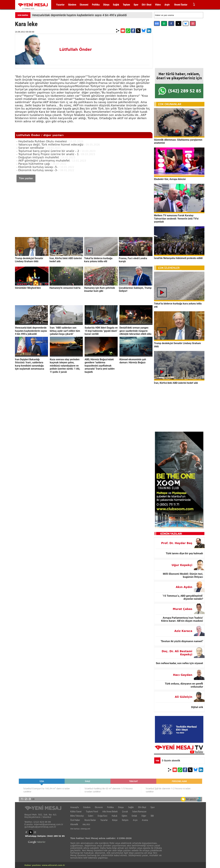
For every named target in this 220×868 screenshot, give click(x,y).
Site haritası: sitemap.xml (80, 829)
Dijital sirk (197, 707)
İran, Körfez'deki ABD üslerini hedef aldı (176, 383)
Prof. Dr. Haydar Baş (177, 543)
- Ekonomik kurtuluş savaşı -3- (37, 170)
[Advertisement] (84, 207)
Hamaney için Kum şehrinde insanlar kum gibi (100, 289)
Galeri (91, 816)
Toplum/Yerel (92, 812)
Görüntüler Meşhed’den (28, 288)
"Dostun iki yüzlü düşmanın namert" (182, 641)
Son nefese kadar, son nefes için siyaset (179, 663)
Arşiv (167, 5)
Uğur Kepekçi (182, 565)
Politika (96, 5)
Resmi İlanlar (181, 5)
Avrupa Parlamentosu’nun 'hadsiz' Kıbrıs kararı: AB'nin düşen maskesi (182, 619)
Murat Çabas (183, 609)
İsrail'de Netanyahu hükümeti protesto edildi (178, 258)
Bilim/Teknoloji (77, 816)
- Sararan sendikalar (31, 148)
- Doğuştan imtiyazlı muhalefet (38, 157)
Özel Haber (75, 820)
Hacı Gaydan (183, 675)
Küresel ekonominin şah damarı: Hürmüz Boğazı (133, 361)
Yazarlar (60, 5)
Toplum (126, 5)
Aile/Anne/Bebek (110, 812)
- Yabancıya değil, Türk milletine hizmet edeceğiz (50, 145)
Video (158, 5)
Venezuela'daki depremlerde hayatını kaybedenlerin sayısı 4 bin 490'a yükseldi (79, 15)
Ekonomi (84, 5)
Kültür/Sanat (76, 812)
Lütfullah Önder (76, 50)
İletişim (125, 820)
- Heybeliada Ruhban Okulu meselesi (42, 141)
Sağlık (116, 5)
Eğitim (124, 816)
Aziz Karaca (183, 631)
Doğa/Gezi (102, 816)
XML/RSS (86, 824)
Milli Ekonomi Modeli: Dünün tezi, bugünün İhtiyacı (183, 575)
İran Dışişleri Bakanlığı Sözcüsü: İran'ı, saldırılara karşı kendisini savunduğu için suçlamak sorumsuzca (30, 364)
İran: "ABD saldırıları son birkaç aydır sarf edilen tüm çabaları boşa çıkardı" (65, 331)
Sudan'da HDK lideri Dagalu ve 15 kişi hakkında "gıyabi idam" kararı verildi (101, 331)
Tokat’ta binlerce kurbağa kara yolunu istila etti (98, 260)
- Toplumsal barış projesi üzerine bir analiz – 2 (48, 151)
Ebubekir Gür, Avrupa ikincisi (170, 179)
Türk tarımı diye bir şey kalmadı (184, 553)
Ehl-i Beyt (147, 5)
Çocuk (125, 812)
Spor (136, 5)
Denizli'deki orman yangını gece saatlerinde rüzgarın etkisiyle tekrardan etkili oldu (135, 331)
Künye (115, 820)
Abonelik (74, 824)
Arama (145, 820)
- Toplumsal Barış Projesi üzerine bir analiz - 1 (48, 154)
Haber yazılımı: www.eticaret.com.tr (45, 865)
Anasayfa (74, 807)
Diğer (144, 816)
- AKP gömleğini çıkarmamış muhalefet (43, 161)
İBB (152, 816)
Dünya (106, 5)
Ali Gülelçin (183, 697)
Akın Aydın (184, 587)
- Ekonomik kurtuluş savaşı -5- (37, 167)
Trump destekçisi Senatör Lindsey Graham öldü (29, 260)
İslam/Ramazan (139, 812)
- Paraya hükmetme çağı (33, 164)
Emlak (134, 816)
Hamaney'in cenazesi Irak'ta (65, 288)
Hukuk (115, 816)
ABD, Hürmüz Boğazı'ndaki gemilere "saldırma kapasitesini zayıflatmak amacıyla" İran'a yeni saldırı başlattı (100, 366)
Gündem (72, 5)
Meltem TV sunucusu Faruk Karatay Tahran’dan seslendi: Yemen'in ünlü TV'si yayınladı (176, 219)
